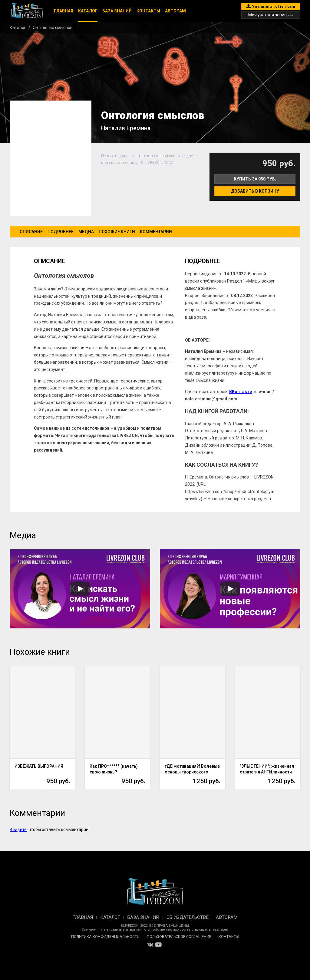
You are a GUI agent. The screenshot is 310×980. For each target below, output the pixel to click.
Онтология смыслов (53, 28)
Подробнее (61, 232)
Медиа (86, 232)
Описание (31, 232)
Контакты (148, 11)
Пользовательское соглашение (179, 937)
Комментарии (156, 232)
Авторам (175, 11)
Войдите (18, 829)
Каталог (88, 11)
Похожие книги (117, 232)
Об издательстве (188, 917)
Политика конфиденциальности (105, 937)
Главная (64, 11)
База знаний (117, 11)
